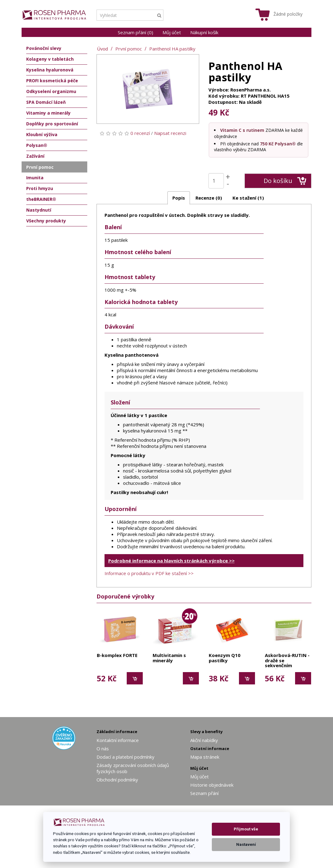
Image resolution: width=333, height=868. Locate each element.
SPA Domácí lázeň (46, 102)
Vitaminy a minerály (48, 113)
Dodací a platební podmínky (125, 757)
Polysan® (37, 145)
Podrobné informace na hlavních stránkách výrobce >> (171, 561)
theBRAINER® (41, 199)
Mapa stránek (205, 757)
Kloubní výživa (42, 134)
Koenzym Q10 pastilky (225, 658)
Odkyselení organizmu (51, 91)
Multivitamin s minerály (169, 658)
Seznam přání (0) (136, 32)
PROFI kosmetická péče (52, 81)
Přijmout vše (246, 829)
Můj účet (172, 32)
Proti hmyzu (40, 188)
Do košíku (285, 181)
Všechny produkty (46, 221)
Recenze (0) (209, 198)
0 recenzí (140, 133)
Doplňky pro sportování (52, 124)
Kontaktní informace (118, 740)
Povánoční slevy (44, 48)
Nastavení (246, 844)
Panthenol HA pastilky (172, 49)
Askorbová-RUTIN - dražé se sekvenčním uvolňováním (287, 661)
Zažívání (35, 156)
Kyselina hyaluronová (50, 70)
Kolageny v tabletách (50, 59)
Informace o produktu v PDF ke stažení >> (149, 573)
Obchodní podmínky (117, 780)
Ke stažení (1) (248, 198)
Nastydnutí (39, 210)
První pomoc (129, 49)
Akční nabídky (204, 740)
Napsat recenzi (170, 133)
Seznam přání (204, 793)
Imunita (35, 178)
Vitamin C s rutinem (242, 130)
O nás (103, 748)
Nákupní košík (204, 32)
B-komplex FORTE (117, 655)
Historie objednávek (212, 785)
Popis (179, 198)
